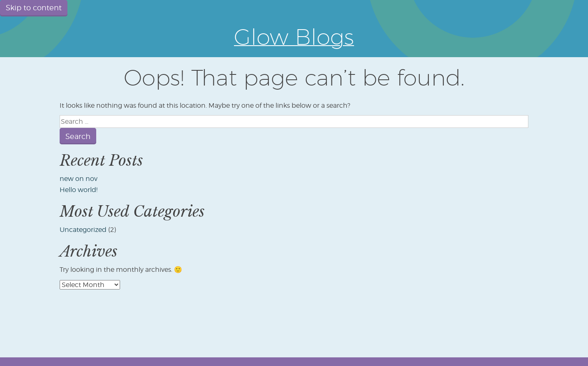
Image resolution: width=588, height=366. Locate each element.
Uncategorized (83, 230)
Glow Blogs (294, 37)
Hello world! (79, 190)
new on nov (79, 179)
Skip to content (34, 8)
